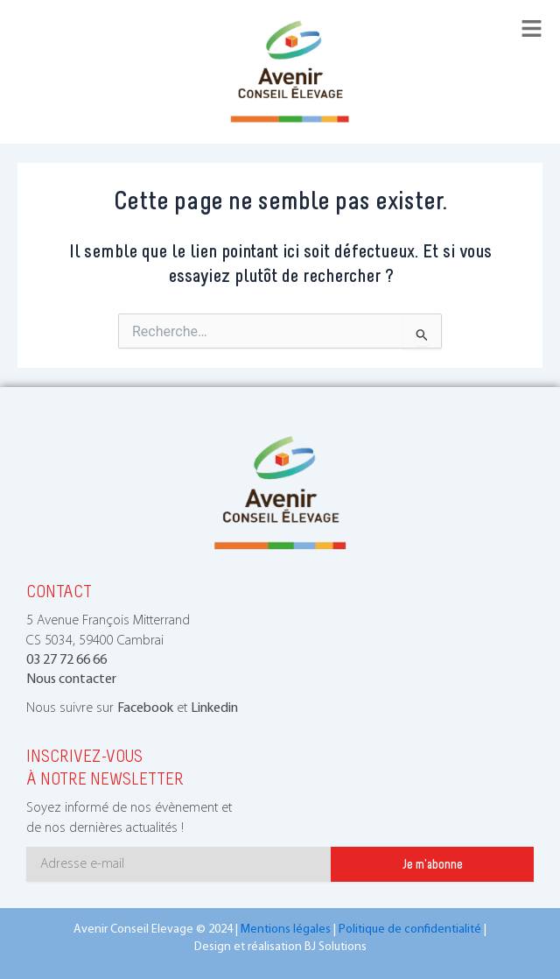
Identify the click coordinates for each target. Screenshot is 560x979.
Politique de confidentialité (410, 930)
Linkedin (214, 708)
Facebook (145, 708)
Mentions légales (286, 930)
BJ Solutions (336, 947)
